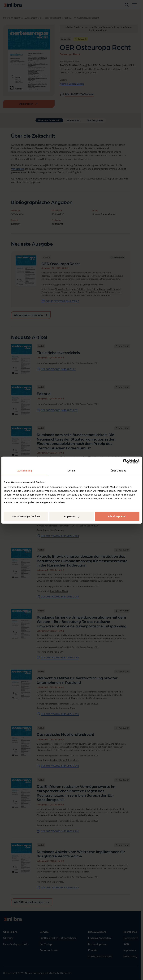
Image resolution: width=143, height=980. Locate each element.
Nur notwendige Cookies (26, 516)
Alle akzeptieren (117, 516)
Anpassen (72, 516)
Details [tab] (72, 470)
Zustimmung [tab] (25, 470)
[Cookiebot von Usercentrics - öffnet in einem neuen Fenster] (125, 461)
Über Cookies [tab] (118, 470)
